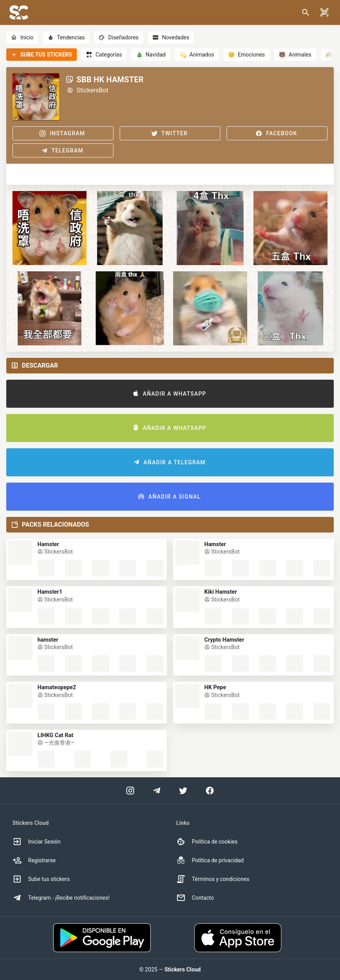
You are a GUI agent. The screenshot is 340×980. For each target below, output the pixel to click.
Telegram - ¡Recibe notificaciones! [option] (61, 898)
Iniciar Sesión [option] (37, 842)
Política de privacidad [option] (210, 860)
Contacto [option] (195, 898)
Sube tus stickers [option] (41, 879)
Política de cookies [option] (207, 842)
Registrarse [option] (34, 860)
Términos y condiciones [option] (213, 879)
